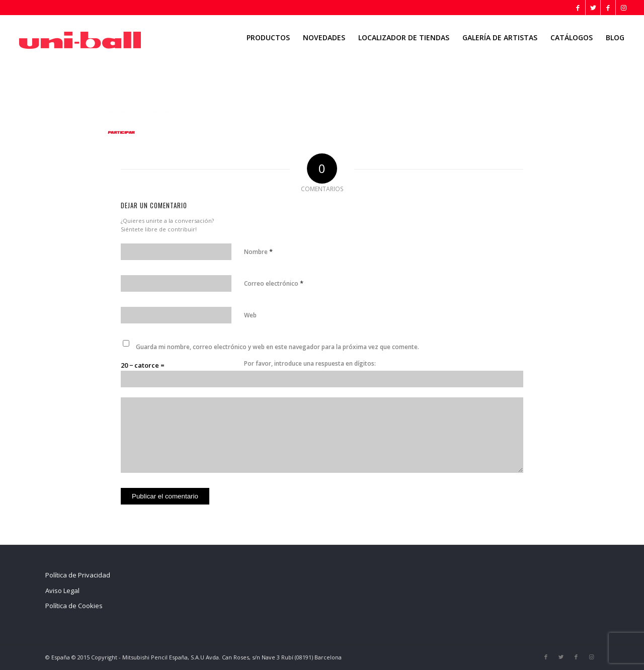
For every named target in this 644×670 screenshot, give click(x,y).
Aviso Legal (62, 591)
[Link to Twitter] (593, 8)
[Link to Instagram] (623, 8)
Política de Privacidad (78, 575)
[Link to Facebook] (578, 8)
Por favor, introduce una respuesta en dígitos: (310, 363)
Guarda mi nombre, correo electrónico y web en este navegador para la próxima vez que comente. (277, 347)
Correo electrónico (274, 283)
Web (250, 315)
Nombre (258, 252)
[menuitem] (268, 38)
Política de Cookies (74, 606)
